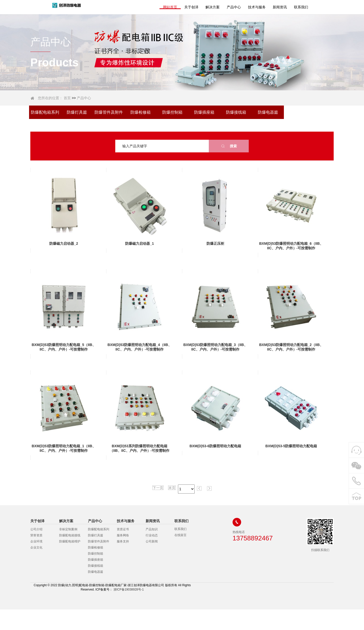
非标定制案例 (68, 529)
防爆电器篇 (268, 112)
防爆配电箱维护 (70, 541)
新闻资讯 (280, 7)
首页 (67, 98)
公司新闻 (152, 541)
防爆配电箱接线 (70, 535)
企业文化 (36, 547)
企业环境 (36, 541)
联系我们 (301, 7)
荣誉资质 (36, 535)
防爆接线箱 (236, 112)
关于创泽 (191, 7)
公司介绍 (36, 529)
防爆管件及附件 (109, 112)
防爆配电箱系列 (45, 112)
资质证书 (123, 529)
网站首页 (170, 7)
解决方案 (213, 7)
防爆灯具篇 (77, 112)
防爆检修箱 (141, 112)
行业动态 (152, 535)
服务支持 (123, 541)
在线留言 (180, 535)
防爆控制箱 (172, 112)
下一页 (158, 502)
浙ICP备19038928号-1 (128, 590)
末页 (172, 502)
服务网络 (123, 535)
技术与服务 (257, 7)
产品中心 (234, 7)
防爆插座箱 (204, 112)
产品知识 (152, 529)
